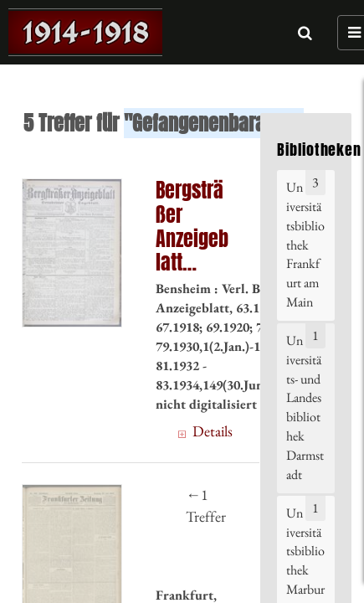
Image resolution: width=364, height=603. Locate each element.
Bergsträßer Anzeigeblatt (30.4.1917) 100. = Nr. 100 (192, 227)
